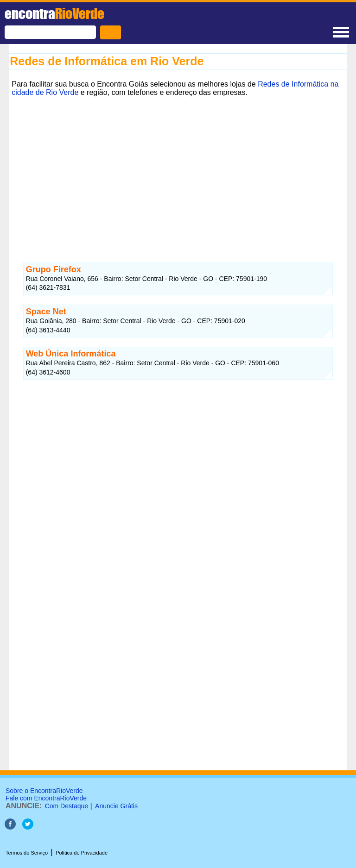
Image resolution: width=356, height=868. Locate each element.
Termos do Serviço (27, 853)
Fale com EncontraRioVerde (46, 798)
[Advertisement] (178, 164)
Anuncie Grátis (116, 806)
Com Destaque (67, 806)
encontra (54, 13)
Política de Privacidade (82, 853)
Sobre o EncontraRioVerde (44, 791)
